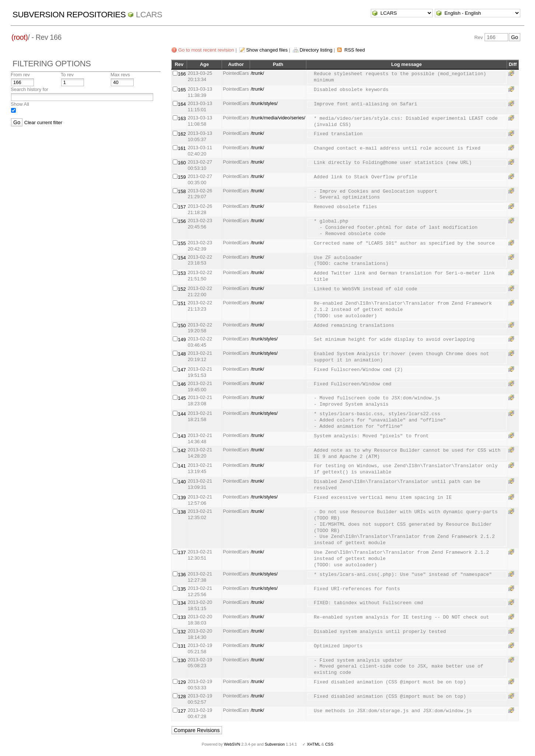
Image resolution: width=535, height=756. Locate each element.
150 (182, 325)
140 (182, 482)
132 (182, 632)
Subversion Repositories (69, 15)
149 (182, 339)
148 (182, 354)
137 (182, 552)
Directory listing (316, 50)
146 (182, 384)
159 (182, 177)
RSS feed (355, 50)
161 (182, 148)
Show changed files (267, 50)
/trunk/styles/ (264, 103)
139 (182, 498)
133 (182, 617)
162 (182, 134)
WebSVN (232, 744)
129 (182, 682)
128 (182, 696)
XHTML (313, 744)
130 (182, 660)
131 (182, 646)
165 (182, 90)
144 (182, 414)
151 (182, 303)
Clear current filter (43, 122)
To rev (67, 75)
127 (182, 711)
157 (182, 207)
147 (182, 370)
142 (182, 450)
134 (182, 603)
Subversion (275, 744)
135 (182, 589)
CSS (329, 744)
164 (182, 104)
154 (182, 258)
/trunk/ (257, 73)
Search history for (29, 89)
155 (182, 243)
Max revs (120, 75)
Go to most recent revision (206, 50)
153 (182, 273)
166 (182, 74)
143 (182, 436)
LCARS (149, 15)
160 (182, 163)
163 (182, 118)
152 (182, 289)
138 (182, 512)
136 (182, 575)
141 (182, 466)
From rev (20, 75)
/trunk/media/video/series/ (278, 118)
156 (182, 221)
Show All (20, 104)
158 (182, 191)
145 (182, 398)
